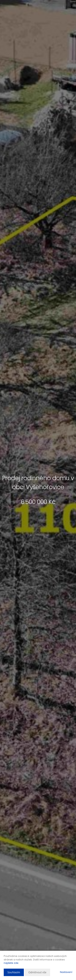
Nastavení (66, 972)
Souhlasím (14, 972)
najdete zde (11, 963)
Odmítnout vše (37, 972)
